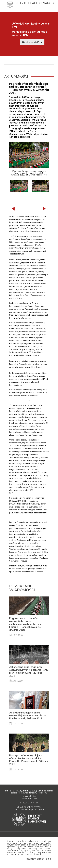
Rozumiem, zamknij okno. (38, 859)
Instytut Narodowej (37, 819)
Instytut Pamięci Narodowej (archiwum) (35, 3)
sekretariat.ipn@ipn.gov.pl (32, 809)
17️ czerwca (14, 405)
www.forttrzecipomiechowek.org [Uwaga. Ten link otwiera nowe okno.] (24, 504)
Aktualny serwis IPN (31, 42)
